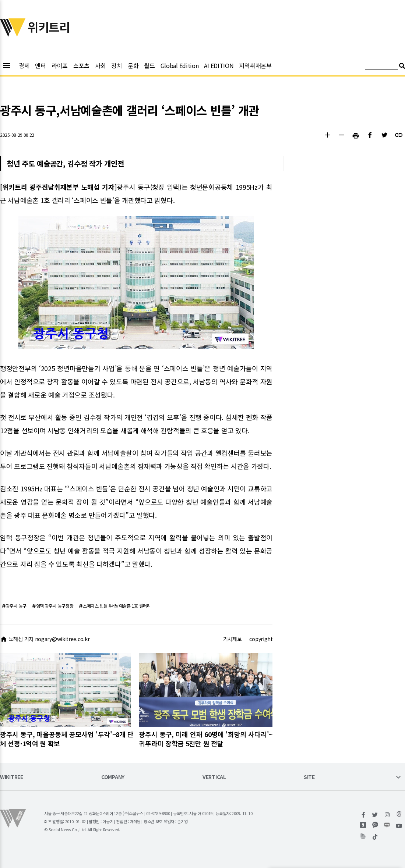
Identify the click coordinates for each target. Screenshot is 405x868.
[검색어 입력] (381, 67)
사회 (100, 65)
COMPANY (113, 777)
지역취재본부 (255, 65)
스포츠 (81, 65)
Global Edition (180, 65)
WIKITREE (12, 777)
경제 (24, 65)
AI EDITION (219, 65)
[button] (327, 136)
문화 (133, 65)
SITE (309, 777)
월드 (149, 65)
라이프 (60, 65)
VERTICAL (214, 777)
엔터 (40, 65)
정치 (117, 65)
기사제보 (233, 639)
